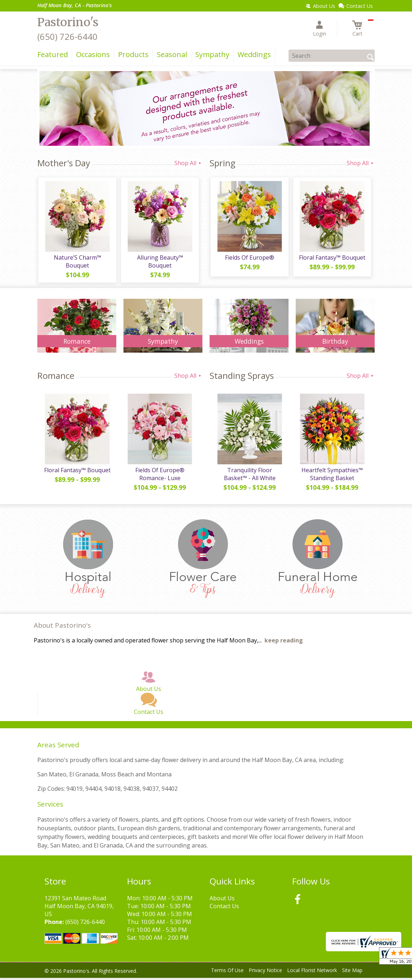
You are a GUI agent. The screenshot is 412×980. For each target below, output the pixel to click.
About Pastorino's (62, 628)
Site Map (352, 973)
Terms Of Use (227, 973)
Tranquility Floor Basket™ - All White (249, 476)
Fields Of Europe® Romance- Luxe (160, 476)
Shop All (188, 163)
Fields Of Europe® (249, 259)
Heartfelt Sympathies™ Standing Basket (332, 476)
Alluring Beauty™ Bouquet (159, 263)
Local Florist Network (312, 973)
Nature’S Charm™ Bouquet (77, 263)
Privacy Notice (265, 973)
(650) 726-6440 (67, 36)
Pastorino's (68, 22)
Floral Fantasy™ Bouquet (332, 259)
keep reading (284, 643)
